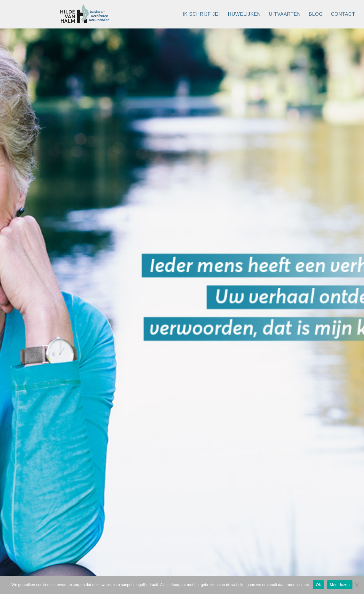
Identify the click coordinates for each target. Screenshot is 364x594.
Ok (318, 585)
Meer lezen (340, 585)
